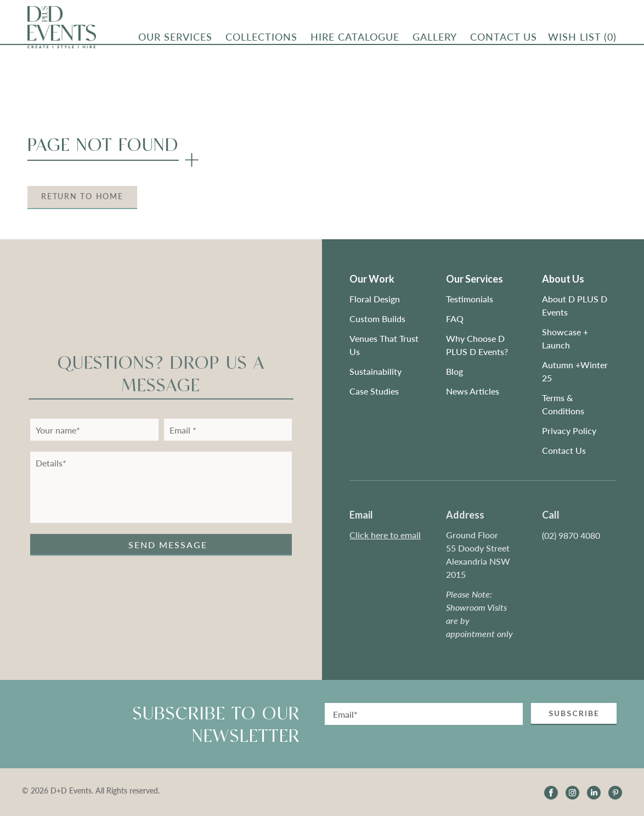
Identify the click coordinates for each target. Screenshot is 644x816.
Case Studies (374, 391)
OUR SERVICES (175, 39)
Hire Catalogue (355, 39)
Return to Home (82, 196)
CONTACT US (504, 39)
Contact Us (564, 450)
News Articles (473, 391)
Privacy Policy (569, 430)
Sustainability (375, 371)
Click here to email (385, 535)
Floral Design (375, 299)
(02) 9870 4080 (571, 535)
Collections (261, 39)
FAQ (455, 319)
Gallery (435, 39)
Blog (454, 371)
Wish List (582, 39)
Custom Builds (379, 319)
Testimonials (470, 299)
